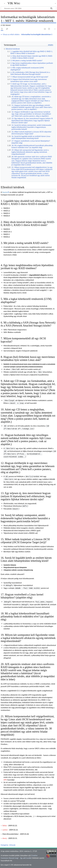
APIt (5, 776)
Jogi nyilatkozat (37, 865)
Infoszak (12, 841)
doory (5, 834)
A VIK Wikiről (25, 865)
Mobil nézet (49, 865)
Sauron (5, 192)
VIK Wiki (14, 3)
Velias (5, 821)
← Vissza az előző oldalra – (27, 34)
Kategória (4, 841)
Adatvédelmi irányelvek (9, 865)
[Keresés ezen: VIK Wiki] (28, 8)
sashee (5, 826)
